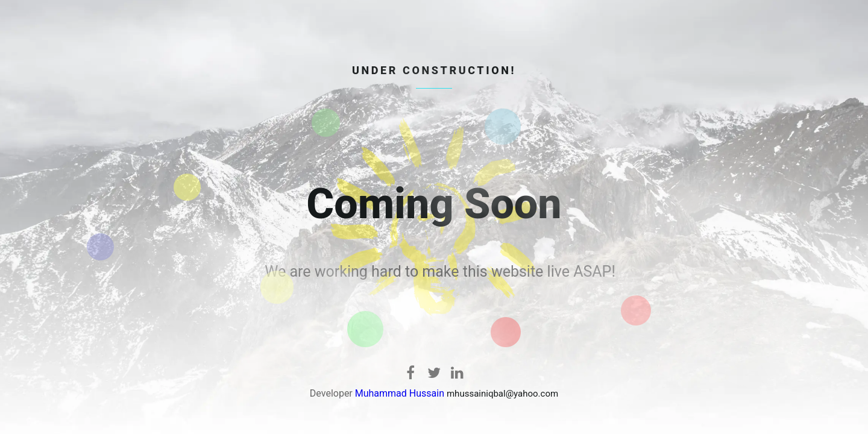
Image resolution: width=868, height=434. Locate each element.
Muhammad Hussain (400, 393)
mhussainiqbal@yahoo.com (502, 394)
